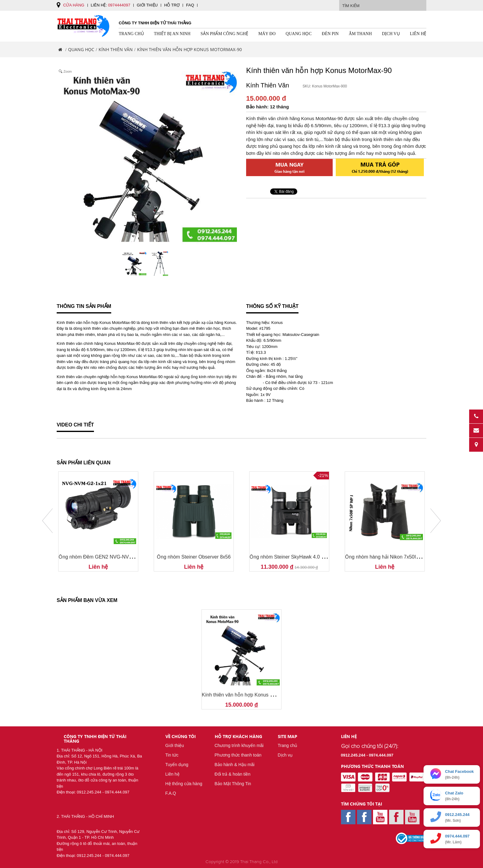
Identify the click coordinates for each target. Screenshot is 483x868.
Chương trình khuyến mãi (239, 745)
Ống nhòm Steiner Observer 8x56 (194, 557)
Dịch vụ (391, 34)
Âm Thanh (360, 34)
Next (436, 521)
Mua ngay (289, 167)
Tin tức (172, 755)
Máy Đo (267, 34)
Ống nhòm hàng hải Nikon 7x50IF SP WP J (392, 557)
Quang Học (299, 34)
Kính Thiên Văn (116, 49)
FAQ (190, 5)
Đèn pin (330, 34)
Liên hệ (418, 34)
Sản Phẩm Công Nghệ (224, 34)
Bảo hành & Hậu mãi (235, 765)
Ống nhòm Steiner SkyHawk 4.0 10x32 (292, 557)
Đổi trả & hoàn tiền (233, 774)
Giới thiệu (147, 5)
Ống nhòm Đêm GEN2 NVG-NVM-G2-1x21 (106, 557)
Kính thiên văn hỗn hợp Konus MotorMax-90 (250, 695)
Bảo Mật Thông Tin (233, 784)
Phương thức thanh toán (238, 755)
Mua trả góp (380, 167)
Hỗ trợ (172, 5)
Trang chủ (131, 34)
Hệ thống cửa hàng (184, 784)
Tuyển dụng (177, 765)
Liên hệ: (111, 5)
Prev (47, 521)
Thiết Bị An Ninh (172, 34)
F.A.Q (171, 793)
